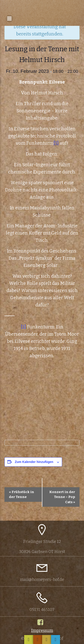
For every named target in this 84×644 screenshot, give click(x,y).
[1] (56, 143)
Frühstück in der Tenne (22, 495)
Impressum (42, 631)
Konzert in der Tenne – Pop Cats (62, 497)
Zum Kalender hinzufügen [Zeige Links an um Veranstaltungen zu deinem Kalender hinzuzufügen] (34, 462)
